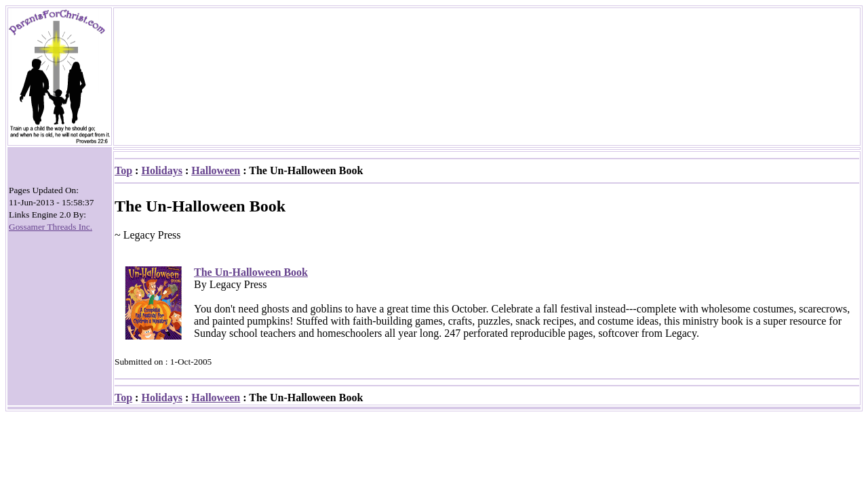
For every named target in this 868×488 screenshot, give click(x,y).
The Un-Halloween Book (251, 272)
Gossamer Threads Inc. (51, 227)
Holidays (161, 170)
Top (123, 170)
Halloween (216, 170)
